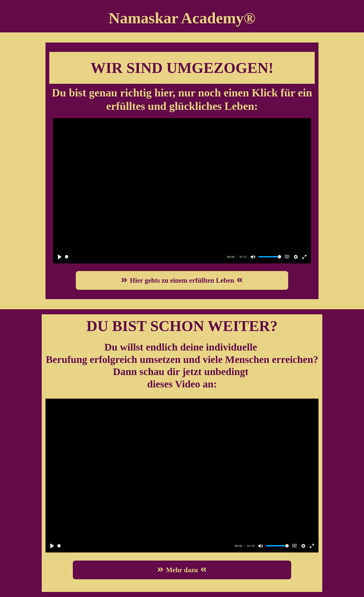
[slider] (145, 257)
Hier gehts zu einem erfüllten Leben (182, 280)
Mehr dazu (182, 570)
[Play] (60, 257)
